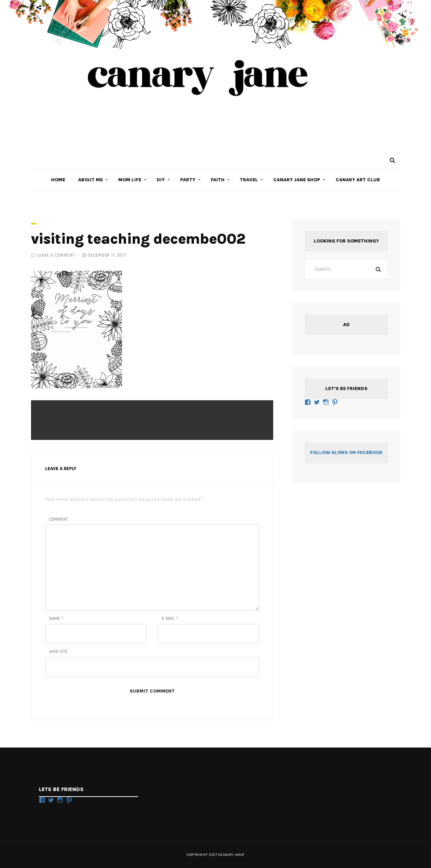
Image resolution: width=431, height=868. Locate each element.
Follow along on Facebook (346, 452)
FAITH (218, 180)
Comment (58, 519)
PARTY (188, 180)
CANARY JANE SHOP (297, 180)
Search (378, 269)
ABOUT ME (90, 180)
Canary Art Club (358, 180)
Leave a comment (56, 255)
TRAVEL (249, 180)
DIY (161, 180)
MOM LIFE (130, 180)
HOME (58, 180)
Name (56, 619)
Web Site (58, 652)
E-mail (170, 619)
